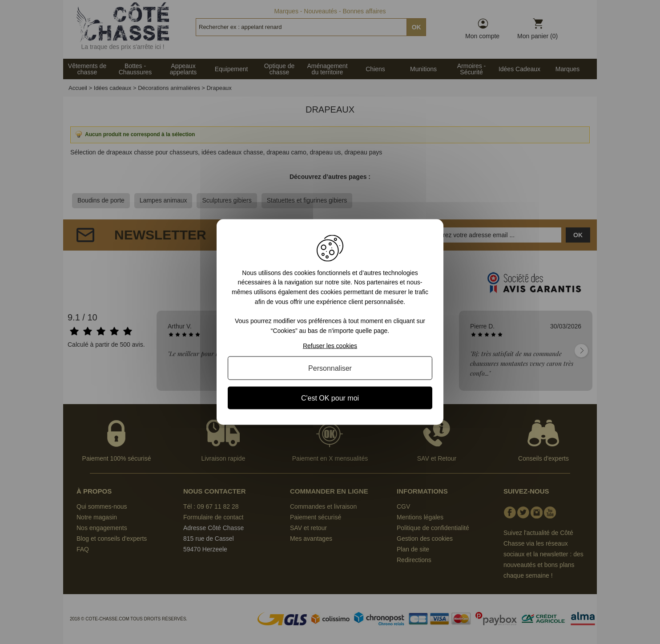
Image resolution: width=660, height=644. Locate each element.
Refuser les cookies (330, 346)
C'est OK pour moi (330, 398)
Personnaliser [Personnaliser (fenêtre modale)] (330, 368)
